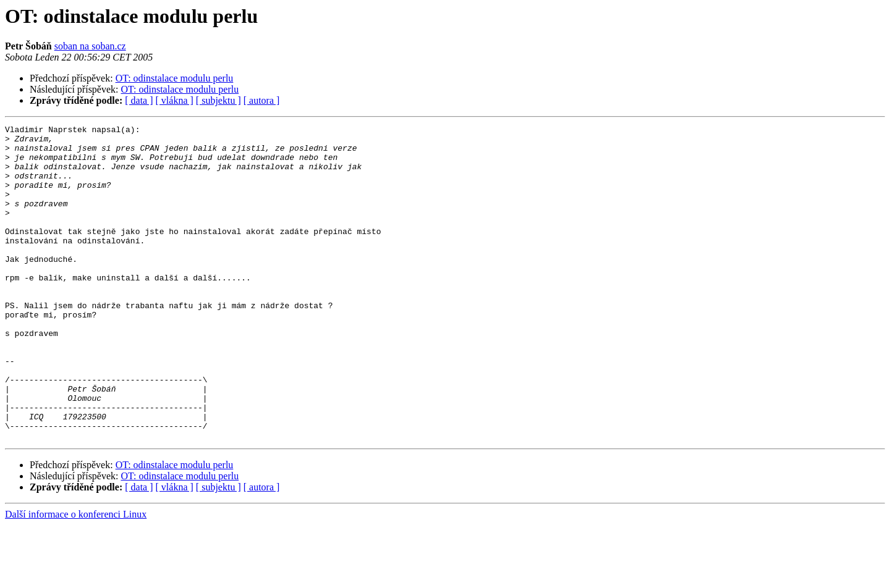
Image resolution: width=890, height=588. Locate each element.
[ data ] (139, 100)
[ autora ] (262, 100)
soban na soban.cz (90, 46)
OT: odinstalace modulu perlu (175, 78)
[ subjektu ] (218, 100)
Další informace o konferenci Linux (76, 577)
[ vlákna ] (175, 100)
